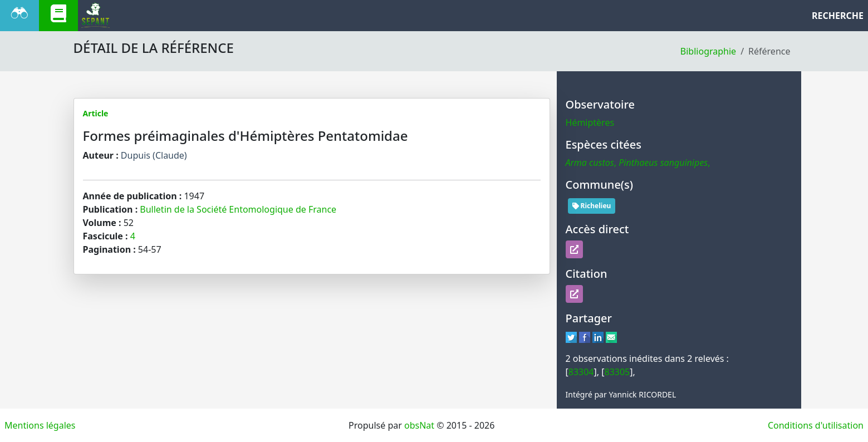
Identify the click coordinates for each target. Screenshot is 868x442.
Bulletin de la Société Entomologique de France (238, 209)
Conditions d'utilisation (816, 425)
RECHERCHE (838, 16)
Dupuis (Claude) (154, 155)
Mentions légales (40, 425)
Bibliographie (708, 51)
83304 (581, 372)
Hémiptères (590, 122)
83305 (617, 372)
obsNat (419, 425)
